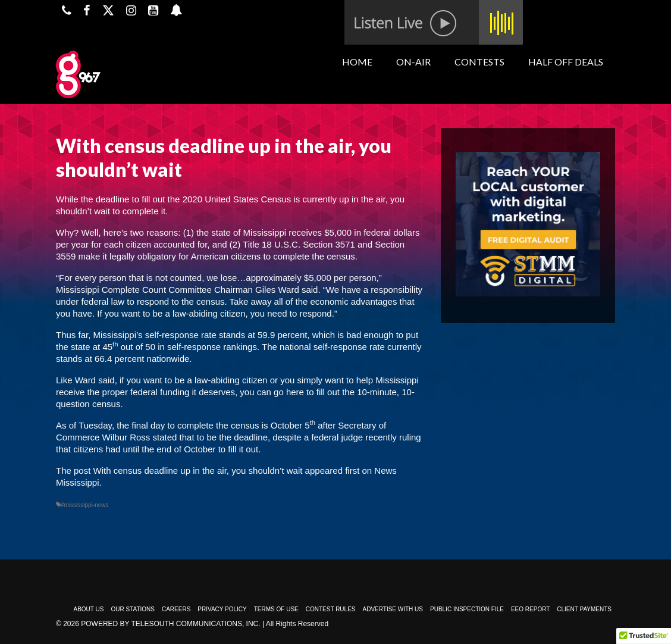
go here (289, 392)
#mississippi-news (85, 505)
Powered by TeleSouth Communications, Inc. (170, 624)
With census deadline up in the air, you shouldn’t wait (198, 471)
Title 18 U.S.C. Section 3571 (299, 244)
